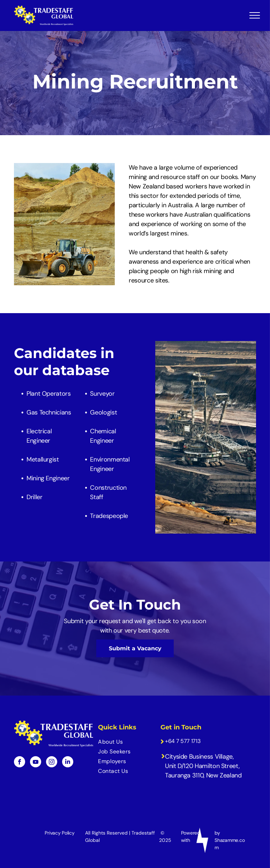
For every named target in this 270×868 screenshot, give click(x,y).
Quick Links (117, 727)
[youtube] (36, 763)
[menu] (255, 15)
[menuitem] (125, 742)
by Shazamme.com (230, 840)
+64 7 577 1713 (183, 741)
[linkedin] (68, 763)
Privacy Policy (59, 833)
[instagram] (52, 763)
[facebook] (20, 763)
